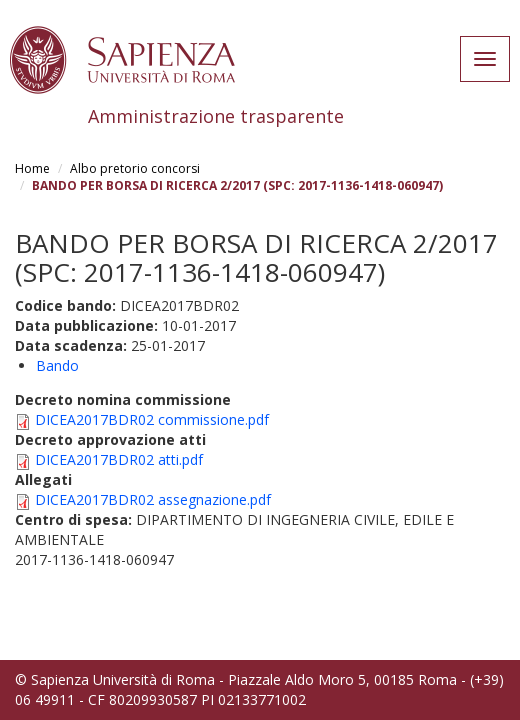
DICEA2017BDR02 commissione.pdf (152, 419)
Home (32, 168)
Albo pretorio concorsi (135, 168)
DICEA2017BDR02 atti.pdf (119, 459)
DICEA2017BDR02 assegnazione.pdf (153, 499)
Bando (57, 365)
